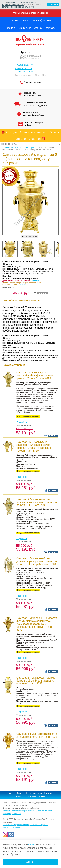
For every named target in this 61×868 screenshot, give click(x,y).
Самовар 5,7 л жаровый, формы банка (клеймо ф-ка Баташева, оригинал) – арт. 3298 (36, 681)
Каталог (26, 20)
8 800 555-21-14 (24, 68)
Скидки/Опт (25, 28)
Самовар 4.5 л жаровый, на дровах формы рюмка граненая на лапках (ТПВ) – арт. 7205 (37, 502)
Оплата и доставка (34, 793)
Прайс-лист (16, 814)
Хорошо (31, 862)
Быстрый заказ (29, 236)
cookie (32, 845)
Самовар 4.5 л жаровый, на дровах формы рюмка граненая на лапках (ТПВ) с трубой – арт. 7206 (37, 561)
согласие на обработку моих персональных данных (19, 3)
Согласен (52, 5)
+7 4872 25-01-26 (24, 65)
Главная (14, 20)
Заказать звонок (32, 82)
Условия (35, 281)
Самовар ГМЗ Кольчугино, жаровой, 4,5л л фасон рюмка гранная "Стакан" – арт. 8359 (35, 376)
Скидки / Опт (21, 796)
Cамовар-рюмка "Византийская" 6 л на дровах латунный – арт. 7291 (37, 735)
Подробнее (22, 422)
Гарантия (10, 28)
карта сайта (42, 811)
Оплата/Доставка (42, 20)
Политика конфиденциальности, (16, 825)
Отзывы (38, 28)
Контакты (50, 28)
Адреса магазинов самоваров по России (19, 811)
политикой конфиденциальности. (18, 7)
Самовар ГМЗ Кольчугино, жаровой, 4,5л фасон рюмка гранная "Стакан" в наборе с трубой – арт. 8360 (34, 446)
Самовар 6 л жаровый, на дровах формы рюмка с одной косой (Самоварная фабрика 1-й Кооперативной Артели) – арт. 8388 (37, 624)
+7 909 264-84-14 (24, 72)
